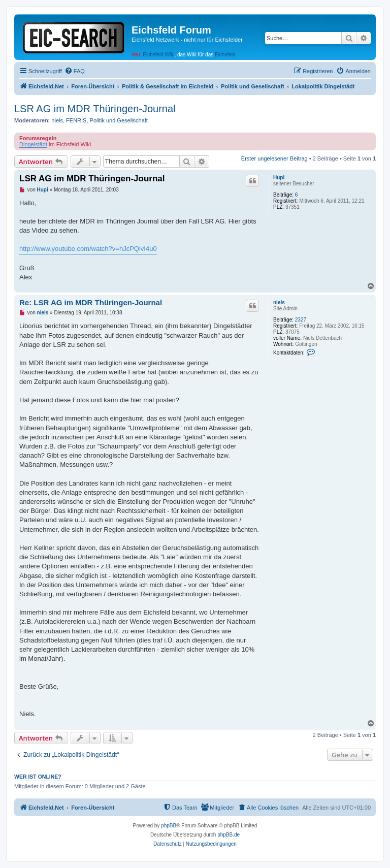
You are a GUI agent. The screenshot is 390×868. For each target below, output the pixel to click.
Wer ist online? (38, 777)
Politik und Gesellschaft (119, 120)
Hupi (279, 178)
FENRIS (76, 120)
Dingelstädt (33, 144)
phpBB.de (229, 835)
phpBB (169, 826)
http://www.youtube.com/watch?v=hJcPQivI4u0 (88, 249)
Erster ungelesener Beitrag (274, 158)
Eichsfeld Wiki (158, 55)
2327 (301, 320)
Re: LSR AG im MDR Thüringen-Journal (91, 302)
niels (57, 120)
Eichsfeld (225, 55)
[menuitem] (75, 71)
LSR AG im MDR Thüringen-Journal (95, 109)
